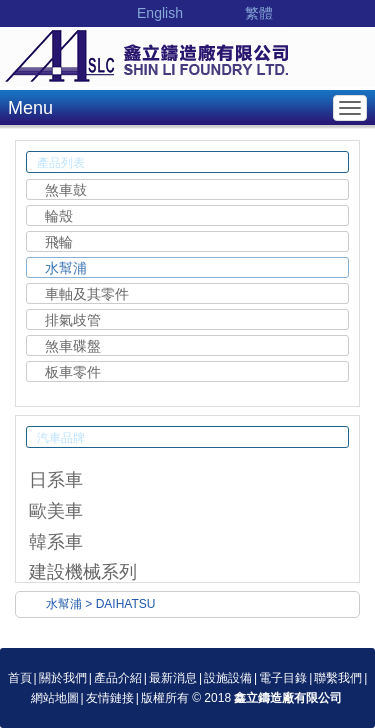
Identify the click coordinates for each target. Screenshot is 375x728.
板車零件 (73, 372)
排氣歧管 (73, 320)
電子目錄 (283, 678)
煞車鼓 (66, 190)
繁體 (259, 13)
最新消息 (173, 678)
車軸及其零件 (87, 294)
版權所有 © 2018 (242, 698)
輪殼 (59, 216)
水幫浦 (66, 268)
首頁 (20, 678)
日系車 (56, 480)
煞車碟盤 (73, 346)
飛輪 (59, 242)
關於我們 (63, 678)
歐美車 (56, 511)
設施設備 (228, 678)
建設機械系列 (83, 572)
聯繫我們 (338, 678)
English (160, 13)
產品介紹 (118, 678)
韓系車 (56, 542)
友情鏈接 (110, 698)
